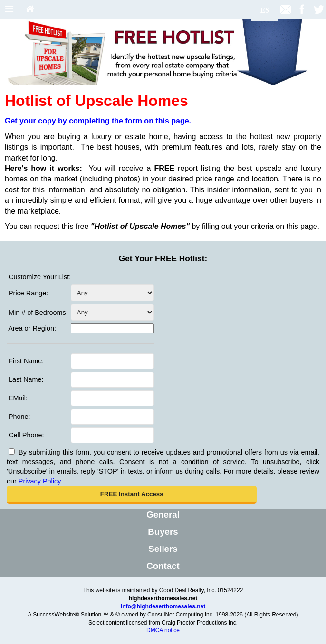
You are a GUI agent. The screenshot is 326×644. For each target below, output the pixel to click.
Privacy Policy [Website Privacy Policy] (40, 481)
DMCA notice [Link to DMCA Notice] (163, 630)
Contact (163, 566)
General (163, 515)
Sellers (163, 549)
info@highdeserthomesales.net (163, 606)
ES (265, 10)
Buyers (163, 532)
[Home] (30, 10)
